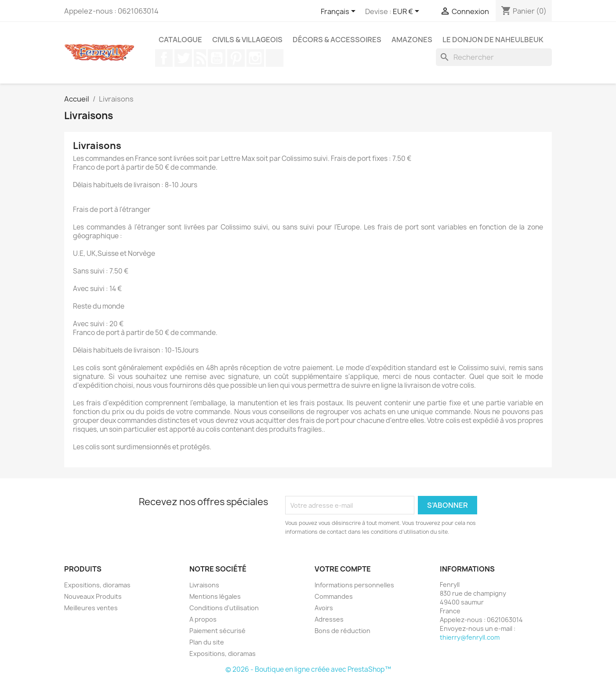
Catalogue (180, 40)
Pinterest (236, 58)
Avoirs (324, 608)
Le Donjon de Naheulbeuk (493, 40)
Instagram (255, 58)
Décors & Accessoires (337, 40)
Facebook (164, 58)
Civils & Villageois (247, 40)
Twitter (183, 58)
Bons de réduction (342, 631)
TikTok (275, 58)
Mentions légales (215, 596)
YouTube (217, 58)
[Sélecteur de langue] (340, 12)
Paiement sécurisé (217, 631)
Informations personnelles (354, 585)
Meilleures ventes (91, 608)
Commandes (334, 596)
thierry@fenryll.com (470, 637)
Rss (200, 58)
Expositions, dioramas (97, 585)
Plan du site (207, 642)
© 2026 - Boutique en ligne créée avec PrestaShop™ (308, 669)
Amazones (412, 40)
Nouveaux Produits (93, 596)
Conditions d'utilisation (224, 608)
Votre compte (343, 569)
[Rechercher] (494, 57)
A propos (203, 619)
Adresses (329, 619)
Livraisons (204, 585)
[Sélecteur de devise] (408, 12)
